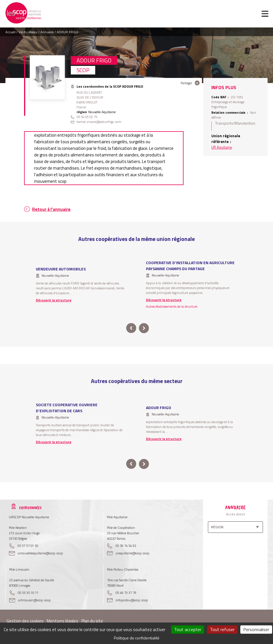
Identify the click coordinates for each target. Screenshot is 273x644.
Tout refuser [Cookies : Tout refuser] (222, 629)
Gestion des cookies (25, 621)
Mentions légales (63, 621)
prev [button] (131, 328)
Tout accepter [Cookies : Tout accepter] (188, 629)
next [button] (144, 328)
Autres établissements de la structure (172, 306)
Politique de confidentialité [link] (137, 638)
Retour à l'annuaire (51, 209)
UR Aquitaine (222, 147)
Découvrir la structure (54, 300)
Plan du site (92, 621)
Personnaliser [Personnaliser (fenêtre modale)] (256, 629)
